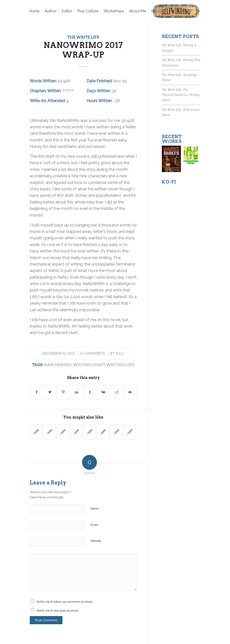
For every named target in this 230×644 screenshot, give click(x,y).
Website (96, 541)
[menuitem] (34, 11)
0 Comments (92, 353)
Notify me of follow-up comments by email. (65, 602)
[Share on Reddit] (117, 392)
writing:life (120, 365)
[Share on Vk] (103, 392)
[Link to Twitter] (182, 11)
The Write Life (83, 37)
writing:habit (89, 365)
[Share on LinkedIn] (77, 392)
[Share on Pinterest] (63, 392)
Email (95, 525)
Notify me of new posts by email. (58, 611)
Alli (120, 353)
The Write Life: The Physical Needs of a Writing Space (181, 95)
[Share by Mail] (130, 392)
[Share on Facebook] (37, 392)
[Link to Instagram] (190, 11)
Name (95, 508)
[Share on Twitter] (50, 392)
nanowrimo (58, 365)
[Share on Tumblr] (90, 392)
